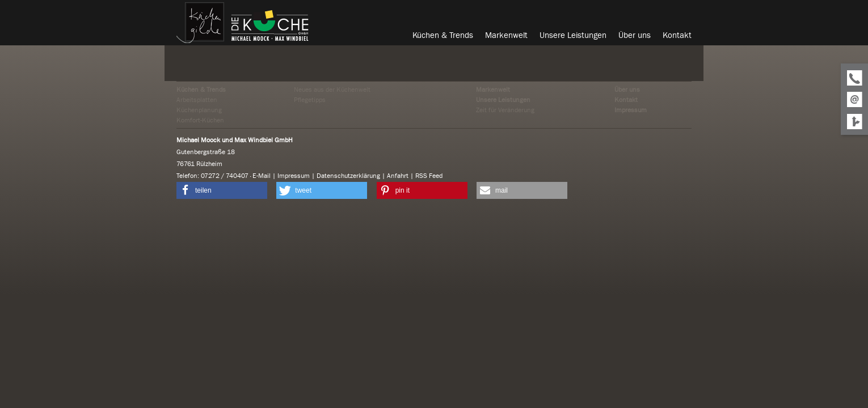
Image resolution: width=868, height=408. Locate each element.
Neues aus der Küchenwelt (332, 90)
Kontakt (626, 100)
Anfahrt (398, 176)
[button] (222, 190)
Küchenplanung (199, 110)
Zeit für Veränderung (505, 110)
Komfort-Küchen (200, 120)
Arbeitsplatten (197, 100)
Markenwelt (493, 90)
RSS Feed (429, 176)
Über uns (627, 90)
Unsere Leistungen (503, 100)
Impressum (631, 110)
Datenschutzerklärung (348, 176)
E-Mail (262, 176)
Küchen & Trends (201, 90)
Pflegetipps (310, 100)
